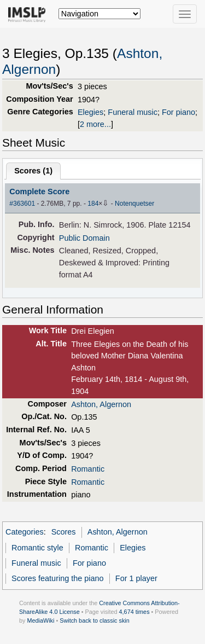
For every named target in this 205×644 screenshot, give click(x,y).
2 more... (95, 124)
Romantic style (37, 548)
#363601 (22, 204)
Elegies (90, 112)
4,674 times (134, 612)
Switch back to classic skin (95, 620)
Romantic (88, 469)
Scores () (33, 171)
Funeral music (133, 112)
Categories (25, 532)
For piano (178, 112)
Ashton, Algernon (101, 404)
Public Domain (84, 238)
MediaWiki (40, 620)
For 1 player (136, 578)
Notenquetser (134, 204)
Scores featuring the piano (58, 578)
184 (93, 204)
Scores (64, 532)
